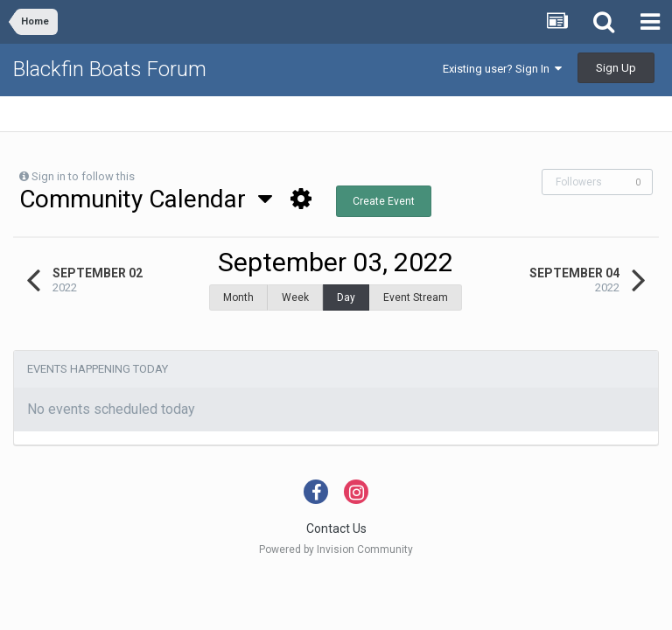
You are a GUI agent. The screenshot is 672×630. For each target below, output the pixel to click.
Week (295, 297)
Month (238, 297)
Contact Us (336, 520)
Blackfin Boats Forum (110, 69)
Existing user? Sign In (502, 69)
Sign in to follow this (83, 176)
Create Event (384, 201)
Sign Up (616, 68)
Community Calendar (146, 199)
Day (346, 297)
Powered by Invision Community (336, 541)
